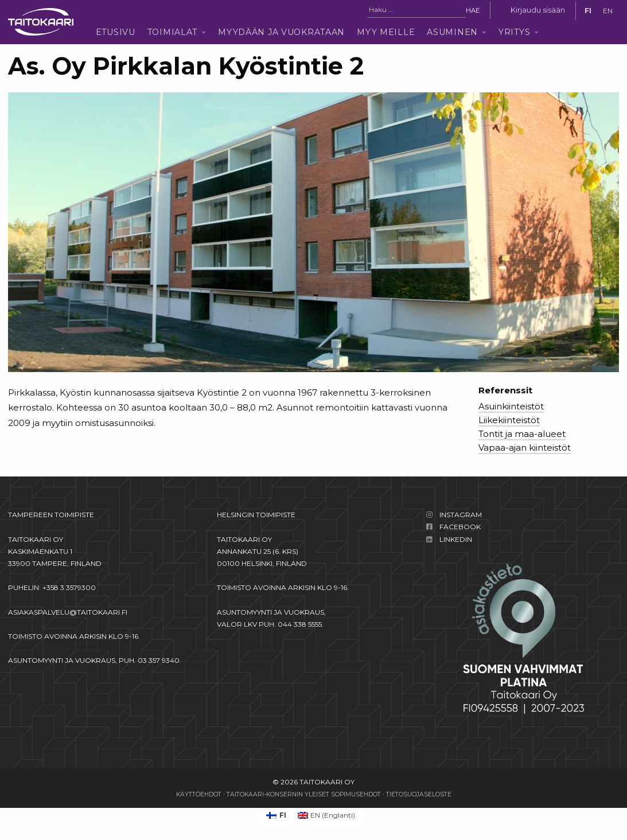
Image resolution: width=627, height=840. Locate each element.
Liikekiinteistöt (509, 420)
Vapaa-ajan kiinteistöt (525, 448)
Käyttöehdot (199, 794)
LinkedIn (456, 539)
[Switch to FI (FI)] (276, 815)
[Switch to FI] (588, 11)
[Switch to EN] (608, 11)
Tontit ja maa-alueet (522, 434)
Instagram (461, 515)
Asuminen (452, 32)
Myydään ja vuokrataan (281, 32)
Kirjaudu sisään (538, 10)
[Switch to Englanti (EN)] (327, 815)
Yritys (514, 32)
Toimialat (172, 32)
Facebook (460, 527)
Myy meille (386, 32)
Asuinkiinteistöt (511, 406)
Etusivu (116, 32)
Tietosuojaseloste (419, 794)
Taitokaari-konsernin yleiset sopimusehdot (304, 794)
